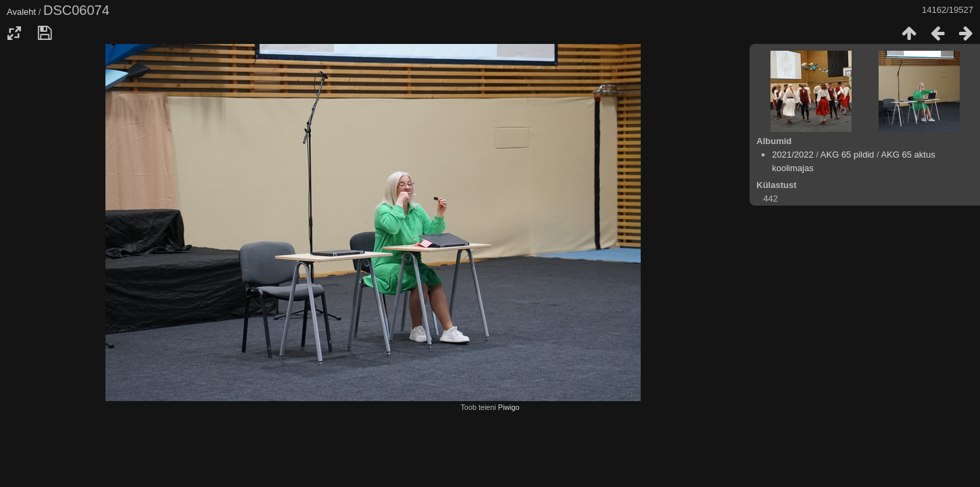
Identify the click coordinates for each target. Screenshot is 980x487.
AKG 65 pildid (848, 155)
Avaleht (21, 12)
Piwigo (509, 407)
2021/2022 (792, 155)
